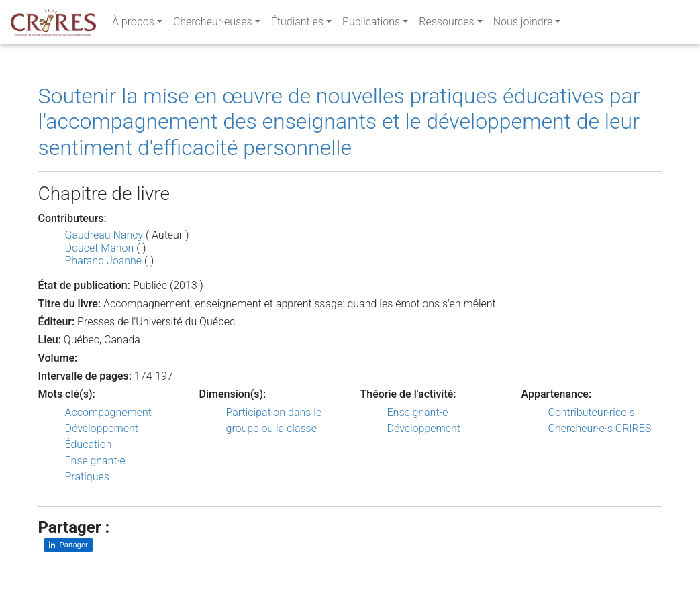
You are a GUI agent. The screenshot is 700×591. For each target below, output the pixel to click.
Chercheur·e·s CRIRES (600, 428)
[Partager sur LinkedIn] (68, 545)
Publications (371, 24)
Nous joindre (523, 24)
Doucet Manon (100, 248)
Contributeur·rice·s (592, 412)
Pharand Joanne (104, 261)
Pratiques (87, 477)
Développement (102, 428)
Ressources (446, 24)
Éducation (89, 444)
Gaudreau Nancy (104, 235)
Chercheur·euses (213, 24)
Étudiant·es (297, 24)
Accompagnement (108, 412)
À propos (133, 24)
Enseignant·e (95, 461)
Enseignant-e (418, 412)
